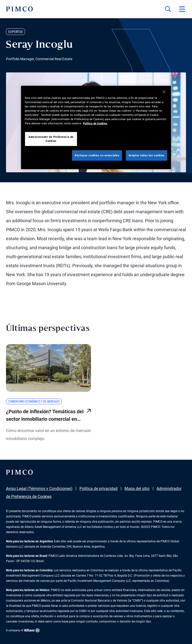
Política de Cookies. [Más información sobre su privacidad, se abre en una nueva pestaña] (95, 123)
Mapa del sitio (137, 489)
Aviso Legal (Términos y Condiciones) (39, 489)
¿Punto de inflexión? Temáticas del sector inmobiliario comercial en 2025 (45, 416)
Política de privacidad (98, 489)
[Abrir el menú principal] (182, 9)
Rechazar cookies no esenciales (97, 155)
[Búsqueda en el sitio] (168, 9)
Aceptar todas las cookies (146, 155)
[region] (96, 127)
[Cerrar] (164, 92)
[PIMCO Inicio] (19, 9)
